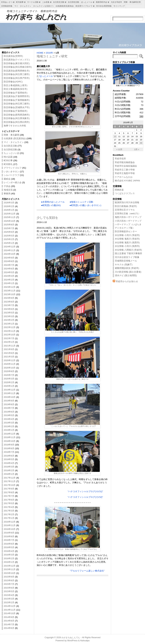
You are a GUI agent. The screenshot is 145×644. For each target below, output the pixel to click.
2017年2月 (9, 514)
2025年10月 (10, 221)
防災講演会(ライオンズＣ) (17, 60)
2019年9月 (9, 401)
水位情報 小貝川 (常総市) (127, 235)
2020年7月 (9, 375)
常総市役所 (120, 159)
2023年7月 (9, 305)
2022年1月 (9, 342)
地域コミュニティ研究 (52, 56)
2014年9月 (9, 617)
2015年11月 (10, 569)
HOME (40, 53)
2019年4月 (9, 419)
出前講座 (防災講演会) (15, 138)
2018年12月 (10, 434)
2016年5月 (9, 547)
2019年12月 (10, 390)
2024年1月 (9, 283)
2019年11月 (10, 393)
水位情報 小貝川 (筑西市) (127, 246)
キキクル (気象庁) (124, 265)
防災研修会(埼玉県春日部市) (18, 67)
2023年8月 (9, 302)
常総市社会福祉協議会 (126, 166)
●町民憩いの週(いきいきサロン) (85, 205)
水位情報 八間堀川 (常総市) (128, 250)
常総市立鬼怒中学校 (125, 173)
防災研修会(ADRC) (13, 82)
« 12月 (119, 149)
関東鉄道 (119, 190)
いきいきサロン (12, 172)
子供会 (7, 186)
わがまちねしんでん (71, 638)
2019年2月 (9, 426)
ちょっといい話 (12, 153)
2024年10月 (10, 254)
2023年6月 (9, 309)
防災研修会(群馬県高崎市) (17, 115)
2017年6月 (9, 500)
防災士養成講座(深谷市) (16, 89)
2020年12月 (10, 360)
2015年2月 (9, 602)
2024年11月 (10, 250)
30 (141, 143)
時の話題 (8, 157)
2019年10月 (10, 397)
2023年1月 (9, 324)
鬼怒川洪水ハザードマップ (128, 217)
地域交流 (8, 190)
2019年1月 (9, 430)
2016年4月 (9, 551)
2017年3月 (9, 511)
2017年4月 (9, 507)
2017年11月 (10, 481)
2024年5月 (9, 272)
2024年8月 (9, 261)
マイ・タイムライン (14, 142)
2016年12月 (10, 522)
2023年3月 (9, 316)
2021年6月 (9, 353)
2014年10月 (10, 613)
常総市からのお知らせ (127, 281)
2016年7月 (9, 540)
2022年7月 (9, 338)
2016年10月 (10, 529)
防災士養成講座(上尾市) (16, 85)
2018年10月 (10, 441)
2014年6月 (9, 628)
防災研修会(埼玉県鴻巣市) (17, 118)
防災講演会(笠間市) (13, 56)
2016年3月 (9, 555)
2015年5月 (9, 591)
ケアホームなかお (124, 177)
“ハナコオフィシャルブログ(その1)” (85, 491)
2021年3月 (9, 357)
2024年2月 (9, 280)
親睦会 (7, 179)
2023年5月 (9, 313)
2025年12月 (10, 214)
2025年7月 (9, 228)
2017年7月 (9, 496)
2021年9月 (9, 349)
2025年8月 (9, 225)
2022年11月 (10, 331)
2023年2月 (9, 320)
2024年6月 (9, 269)
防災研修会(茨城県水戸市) (17, 107)
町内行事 (8, 160)
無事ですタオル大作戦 (15, 126)
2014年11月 (10, 610)
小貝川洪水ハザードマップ (128, 221)
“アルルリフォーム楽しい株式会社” (87, 571)
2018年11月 (10, 437)
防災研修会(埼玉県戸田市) (17, 78)
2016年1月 (9, 562)
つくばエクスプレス (125, 193)
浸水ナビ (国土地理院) (126, 275)
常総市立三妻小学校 (125, 170)
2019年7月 (9, 408)
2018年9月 (9, 445)
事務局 (7, 194)
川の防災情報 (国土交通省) (128, 272)
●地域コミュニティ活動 (81, 202)
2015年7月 (9, 584)
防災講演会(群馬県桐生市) (17, 71)
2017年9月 (9, 489)
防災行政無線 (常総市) (126, 206)
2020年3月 (9, 379)
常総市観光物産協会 (125, 162)
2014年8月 (9, 621)
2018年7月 (9, 452)
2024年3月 (9, 276)
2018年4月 (9, 463)
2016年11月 (10, 525)
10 (115, 136)
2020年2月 (9, 382)
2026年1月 (9, 210)
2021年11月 (10, 346)
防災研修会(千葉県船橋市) (17, 100)
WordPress (72, 641)
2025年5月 (9, 236)
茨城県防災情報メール (126, 261)
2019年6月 (9, 412)
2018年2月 (9, 470)
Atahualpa (85, 641)
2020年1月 (9, 386)
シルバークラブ (12, 175)
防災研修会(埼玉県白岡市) (17, 122)
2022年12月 (10, 327)
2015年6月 (9, 588)
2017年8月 (9, 492)
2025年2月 (9, 239)
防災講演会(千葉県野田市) (17, 96)
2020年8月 (9, 371)
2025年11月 (10, 217)
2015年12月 (10, 566)
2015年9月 (9, 577)
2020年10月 (10, 368)
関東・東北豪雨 (12, 135)
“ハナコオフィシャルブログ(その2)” (85, 497)
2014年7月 (9, 624)
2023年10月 (10, 294)
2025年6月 (9, 232)
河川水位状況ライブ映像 (127, 257)
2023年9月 (9, 298)
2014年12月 (10, 606)
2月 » (137, 149)
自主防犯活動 (10, 150)
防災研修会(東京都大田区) (17, 63)
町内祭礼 (8, 164)
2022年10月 (10, 335)
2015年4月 (9, 595)
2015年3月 (9, 599)
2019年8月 (9, 404)
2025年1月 (9, 243)
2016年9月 (9, 533)
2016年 (49, 53)
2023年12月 (10, 287)
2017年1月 (9, 518)
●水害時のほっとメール (53, 202)
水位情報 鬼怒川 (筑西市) (127, 243)
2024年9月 (9, 258)
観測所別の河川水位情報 (127, 202)
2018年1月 (9, 474)
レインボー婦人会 (13, 182)
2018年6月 (9, 456)
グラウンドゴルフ (13, 168)
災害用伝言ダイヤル (125, 210)
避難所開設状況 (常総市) (127, 268)
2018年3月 (9, 467)
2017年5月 (9, 503)
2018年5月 (9, 459)
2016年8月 (9, 536)
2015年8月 (9, 580)
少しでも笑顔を (47, 218)
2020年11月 (10, 364)
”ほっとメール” (46, 76)
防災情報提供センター (126, 231)
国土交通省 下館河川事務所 (128, 253)
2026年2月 (9, 206)
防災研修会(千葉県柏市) (16, 93)
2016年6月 (9, 544)
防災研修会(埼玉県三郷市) (17, 74)
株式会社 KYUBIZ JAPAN (127, 181)
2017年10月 (10, 485)
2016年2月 (9, 558)
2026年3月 (9, 203)
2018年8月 (9, 448)
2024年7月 (9, 265)
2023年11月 (10, 291)
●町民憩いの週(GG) (51, 205)
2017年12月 (10, 478)
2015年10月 (10, 573)
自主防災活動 (10, 146)
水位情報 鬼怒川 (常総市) (127, 239)
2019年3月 (9, 423)
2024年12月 (10, 247)
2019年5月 (9, 415)
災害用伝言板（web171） (128, 214)
